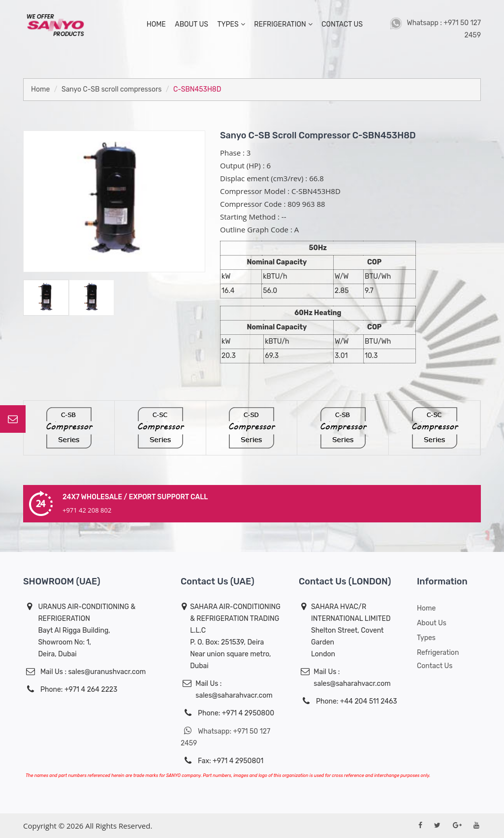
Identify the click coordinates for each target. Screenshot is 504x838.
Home (40, 89)
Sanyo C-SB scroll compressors (111, 89)
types (231, 24)
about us (191, 24)
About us (432, 623)
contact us (342, 24)
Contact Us (435, 666)
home (156, 24)
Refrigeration (283, 24)
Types (426, 638)
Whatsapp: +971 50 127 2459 (225, 737)
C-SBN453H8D (197, 89)
